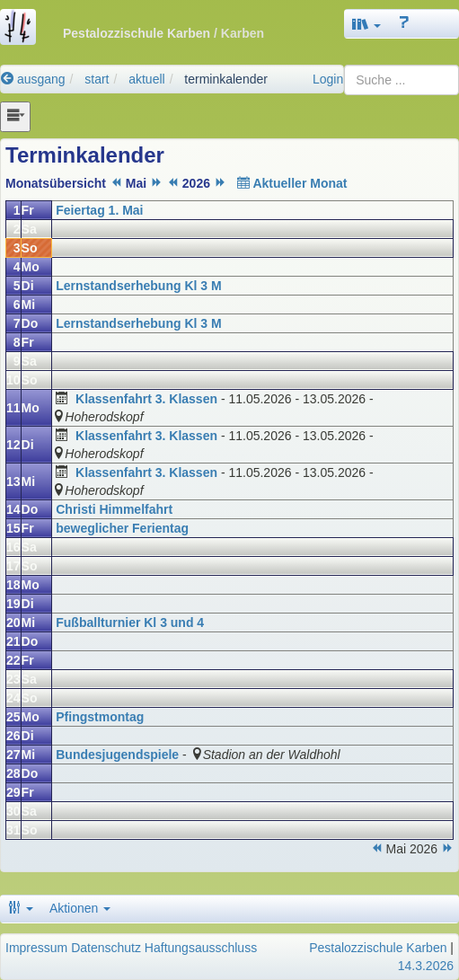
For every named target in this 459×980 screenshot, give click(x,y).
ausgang (33, 79)
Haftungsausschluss (201, 948)
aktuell (146, 79)
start (97, 79)
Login (328, 79)
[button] (366, 24)
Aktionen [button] (80, 908)
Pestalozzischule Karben (378, 948)
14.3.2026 (426, 966)
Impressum (36, 948)
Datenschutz (106, 948)
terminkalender (226, 79)
